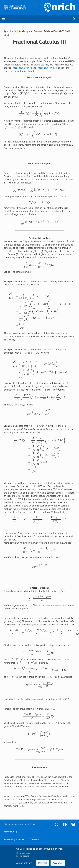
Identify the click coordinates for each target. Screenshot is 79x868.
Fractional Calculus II (47, 68)
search (74, 19)
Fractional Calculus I (22, 68)
